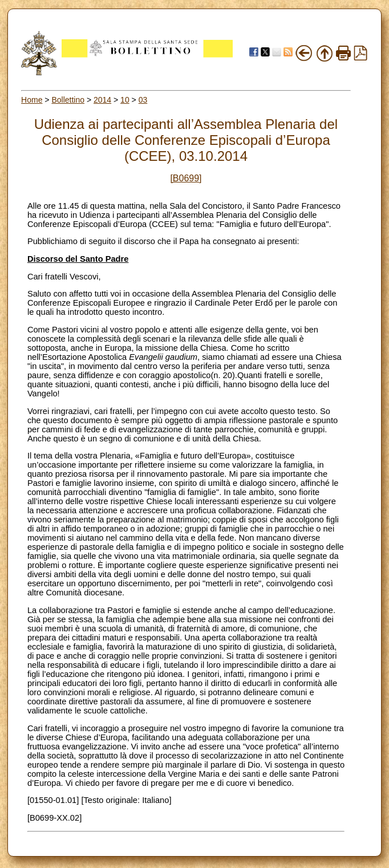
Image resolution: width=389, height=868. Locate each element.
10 (125, 100)
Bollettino (68, 100)
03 (143, 100)
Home (32, 100)
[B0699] (186, 178)
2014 (102, 100)
